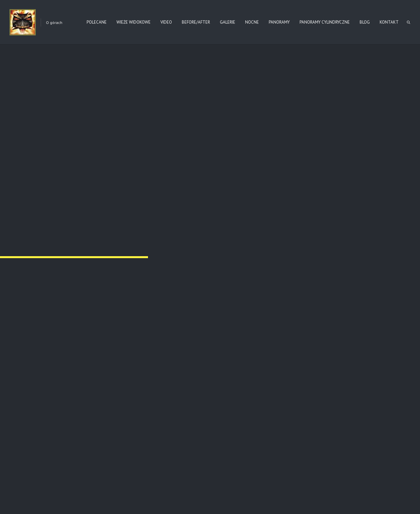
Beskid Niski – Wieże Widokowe (58, 410)
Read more (36, 421)
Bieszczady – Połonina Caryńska (195, 410)
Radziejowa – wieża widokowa (326, 410)
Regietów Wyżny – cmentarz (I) (260, 205)
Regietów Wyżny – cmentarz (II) (60, 205)
